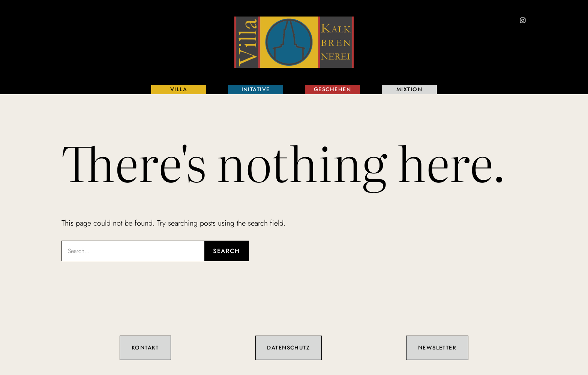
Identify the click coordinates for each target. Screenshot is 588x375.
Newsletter (437, 348)
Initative (256, 89)
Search (226, 251)
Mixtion (409, 89)
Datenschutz (288, 348)
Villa (179, 89)
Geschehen (332, 89)
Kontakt (145, 348)
